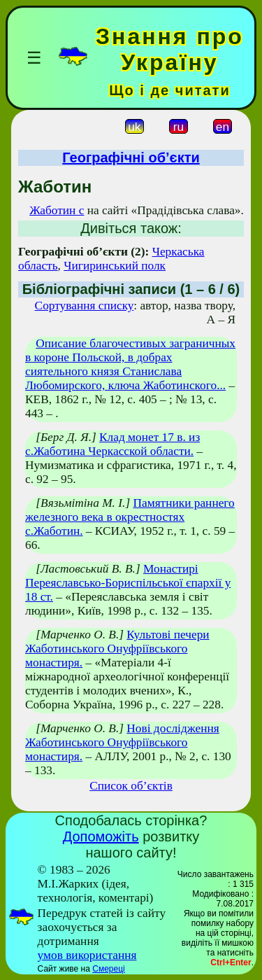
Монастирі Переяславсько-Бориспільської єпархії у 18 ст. (128, 583)
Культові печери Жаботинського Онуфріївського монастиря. (117, 649)
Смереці (108, 969)
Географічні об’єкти (131, 157)
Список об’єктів (131, 786)
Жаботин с (57, 210)
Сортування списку (85, 306)
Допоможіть (101, 836)
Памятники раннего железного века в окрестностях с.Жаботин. (130, 517)
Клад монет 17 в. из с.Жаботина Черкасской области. (112, 444)
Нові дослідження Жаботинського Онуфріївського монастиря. (122, 742)
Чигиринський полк (115, 266)
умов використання (87, 955)
